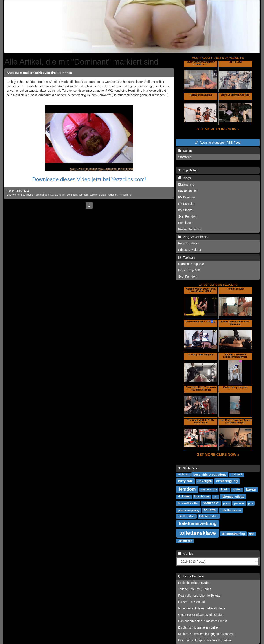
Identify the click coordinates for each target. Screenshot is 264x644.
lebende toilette (233, 497)
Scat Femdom (188, 216)
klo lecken (184, 497)
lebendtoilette (188, 503)
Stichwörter (188, 468)
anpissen (183, 475)
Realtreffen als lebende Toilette (199, 596)
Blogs (184, 178)
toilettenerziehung (198, 523)
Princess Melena (190, 250)
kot (23, 195)
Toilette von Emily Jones (195, 589)
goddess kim (209, 490)
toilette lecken (231, 510)
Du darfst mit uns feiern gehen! (199, 627)
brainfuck (237, 475)
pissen (239, 503)
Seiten (185, 151)
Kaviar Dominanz (190, 229)
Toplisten (187, 257)
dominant (72, 195)
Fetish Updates (189, 243)
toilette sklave (186, 516)
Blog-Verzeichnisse (194, 237)
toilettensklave (98, 195)
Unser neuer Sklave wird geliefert (201, 615)
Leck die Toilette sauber (194, 583)
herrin (62, 195)
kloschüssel (202, 497)
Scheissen (185, 223)
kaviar (54, 195)
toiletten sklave (209, 516)
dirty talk (186, 481)
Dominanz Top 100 (191, 264)
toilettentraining (233, 534)
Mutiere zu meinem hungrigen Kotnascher (207, 634)
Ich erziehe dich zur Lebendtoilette (202, 608)
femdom (84, 195)
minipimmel (125, 195)
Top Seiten (188, 170)
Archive (186, 554)
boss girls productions (210, 475)
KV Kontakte (187, 204)
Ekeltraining (186, 184)
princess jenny (189, 510)
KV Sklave (185, 210)
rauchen (113, 195)
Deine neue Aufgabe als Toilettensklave (205, 640)
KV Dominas (187, 197)
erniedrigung (227, 481)
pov (250, 503)
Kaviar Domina (188, 191)
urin (252, 534)
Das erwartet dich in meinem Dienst (203, 621)
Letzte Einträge (191, 576)
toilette (210, 510)
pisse (226, 503)
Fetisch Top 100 (189, 270)
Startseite (185, 157)
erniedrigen (42, 195)
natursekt (211, 503)
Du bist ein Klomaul (192, 602)
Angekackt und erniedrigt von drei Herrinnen (39, 73)
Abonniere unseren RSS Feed (218, 143)
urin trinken (185, 541)
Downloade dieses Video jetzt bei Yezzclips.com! (89, 179)
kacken (30, 195)
